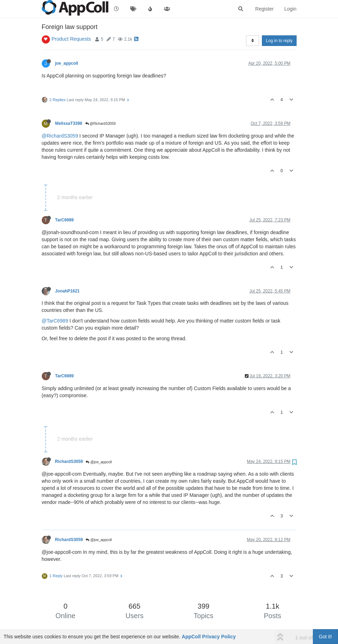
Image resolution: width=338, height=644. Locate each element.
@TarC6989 (55, 321)
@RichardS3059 (101, 124)
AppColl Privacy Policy (209, 637)
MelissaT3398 (69, 123)
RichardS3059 (69, 462)
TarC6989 (65, 220)
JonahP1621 (67, 291)
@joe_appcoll (99, 462)
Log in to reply (279, 41)
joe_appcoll (67, 63)
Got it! (325, 637)
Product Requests (71, 39)
